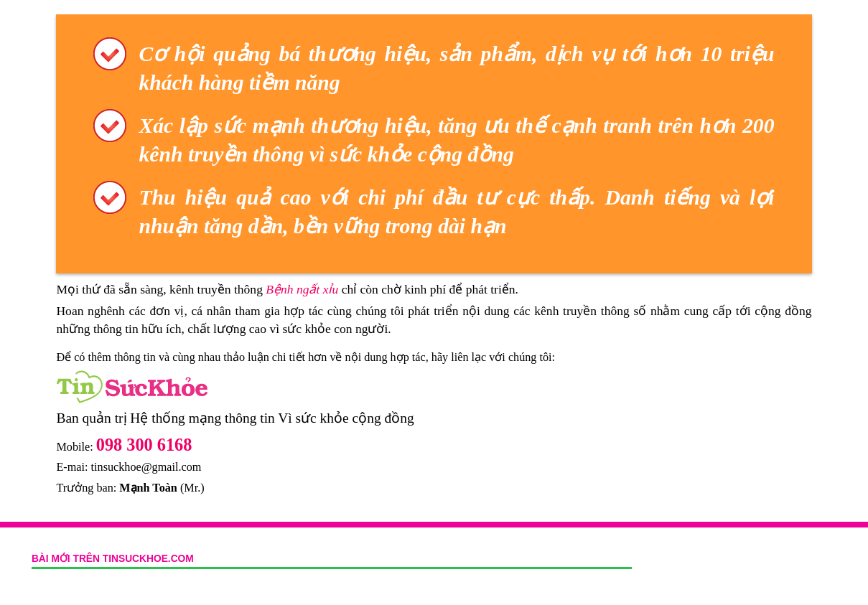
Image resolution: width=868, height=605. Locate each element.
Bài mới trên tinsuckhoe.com (113, 559)
